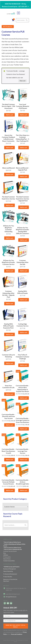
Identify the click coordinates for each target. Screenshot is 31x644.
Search (27, 20)
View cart (22, 81)
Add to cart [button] (10, 115)
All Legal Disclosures (11, 597)
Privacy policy (7, 557)
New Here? (6, 581)
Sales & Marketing (8, 571)
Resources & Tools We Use (10, 579)
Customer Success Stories (10, 551)
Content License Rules (9, 561)
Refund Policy (7, 559)
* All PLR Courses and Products (11, 567)
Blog (5, 553)
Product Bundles (8, 577)
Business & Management (10, 569)
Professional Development (10, 574)
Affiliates (6, 555)
